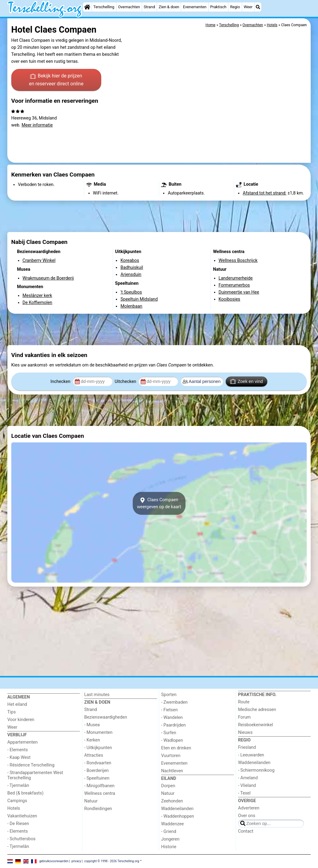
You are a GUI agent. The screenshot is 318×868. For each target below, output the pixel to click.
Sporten (169, 695)
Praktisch (218, 7)
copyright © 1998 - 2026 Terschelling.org (112, 861)
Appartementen (22, 742)
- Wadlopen (172, 740)
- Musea (92, 725)
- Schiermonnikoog (256, 770)
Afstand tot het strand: (264, 193)
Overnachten (129, 7)
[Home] (87, 7)
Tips (12, 712)
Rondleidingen (98, 809)
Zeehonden (172, 801)
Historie (169, 847)
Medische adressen (257, 710)
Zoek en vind (247, 381)
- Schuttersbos (21, 839)
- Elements (18, 750)
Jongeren (170, 839)
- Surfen (169, 733)
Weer (248, 7)
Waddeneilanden (177, 809)
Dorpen (168, 786)
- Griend (169, 832)
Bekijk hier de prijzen (56, 80)
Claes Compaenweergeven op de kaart (159, 503)
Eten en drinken (176, 748)
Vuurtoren (171, 756)
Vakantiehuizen (22, 816)
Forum (244, 717)
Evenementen (195, 7)
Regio (235, 7)
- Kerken (92, 740)
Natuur (91, 801)
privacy (76, 861)
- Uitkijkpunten (98, 748)
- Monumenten (98, 732)
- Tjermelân (18, 786)
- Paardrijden (174, 725)
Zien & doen (169, 7)
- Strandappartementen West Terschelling (35, 775)
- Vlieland (247, 786)
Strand (149, 7)
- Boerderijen (96, 771)
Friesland (247, 747)
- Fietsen (170, 710)
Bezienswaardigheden (105, 717)
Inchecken (61, 382)
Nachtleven (172, 771)
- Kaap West (19, 757)
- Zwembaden (175, 702)
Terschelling (104, 7)
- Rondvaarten (98, 763)
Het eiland (17, 704)
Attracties (94, 755)
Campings (17, 801)
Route (244, 702)
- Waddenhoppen (178, 816)
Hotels (14, 808)
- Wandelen (172, 718)
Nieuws (245, 732)
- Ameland (248, 778)
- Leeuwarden (251, 755)
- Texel (244, 793)
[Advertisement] (159, 216)
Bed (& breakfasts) (25, 793)
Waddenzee (173, 824)
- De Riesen (18, 824)
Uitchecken (126, 382)
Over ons (247, 816)
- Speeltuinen (97, 778)
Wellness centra (100, 793)
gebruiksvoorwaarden (54, 861)
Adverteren (249, 808)
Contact (246, 831)
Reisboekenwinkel (256, 725)
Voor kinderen (21, 720)
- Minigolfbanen (99, 786)
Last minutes (97, 695)
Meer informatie (37, 125)
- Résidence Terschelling (31, 765)
